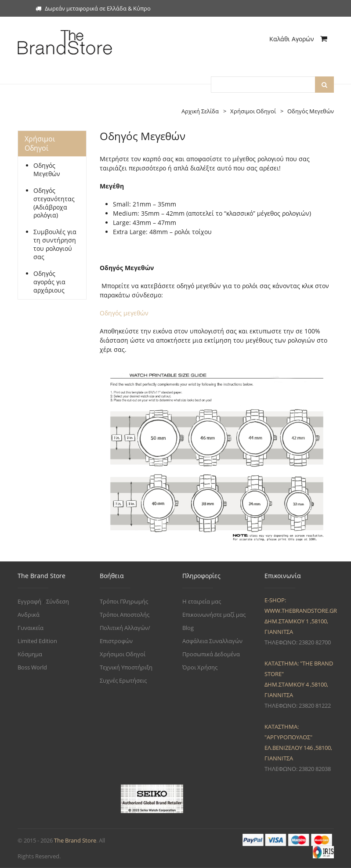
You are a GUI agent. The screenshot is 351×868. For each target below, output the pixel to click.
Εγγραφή (29, 601)
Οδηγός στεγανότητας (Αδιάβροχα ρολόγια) (54, 203)
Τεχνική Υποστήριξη (126, 667)
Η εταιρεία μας (202, 601)
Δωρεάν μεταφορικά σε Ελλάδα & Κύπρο (93, 8)
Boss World (32, 667)
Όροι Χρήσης (200, 667)
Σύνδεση (58, 601)
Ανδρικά (29, 615)
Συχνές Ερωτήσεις (123, 680)
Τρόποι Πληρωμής (124, 601)
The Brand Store (75, 840)
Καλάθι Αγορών (298, 39)
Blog (188, 628)
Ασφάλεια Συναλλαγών (212, 641)
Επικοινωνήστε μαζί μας (214, 615)
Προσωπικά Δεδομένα (211, 654)
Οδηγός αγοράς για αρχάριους (49, 282)
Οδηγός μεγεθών (124, 313)
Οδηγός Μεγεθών (47, 170)
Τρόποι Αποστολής (125, 615)
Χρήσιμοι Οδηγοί (123, 654)
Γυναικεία (31, 628)
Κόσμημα (30, 654)
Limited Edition (37, 641)
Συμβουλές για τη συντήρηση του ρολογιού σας (55, 244)
